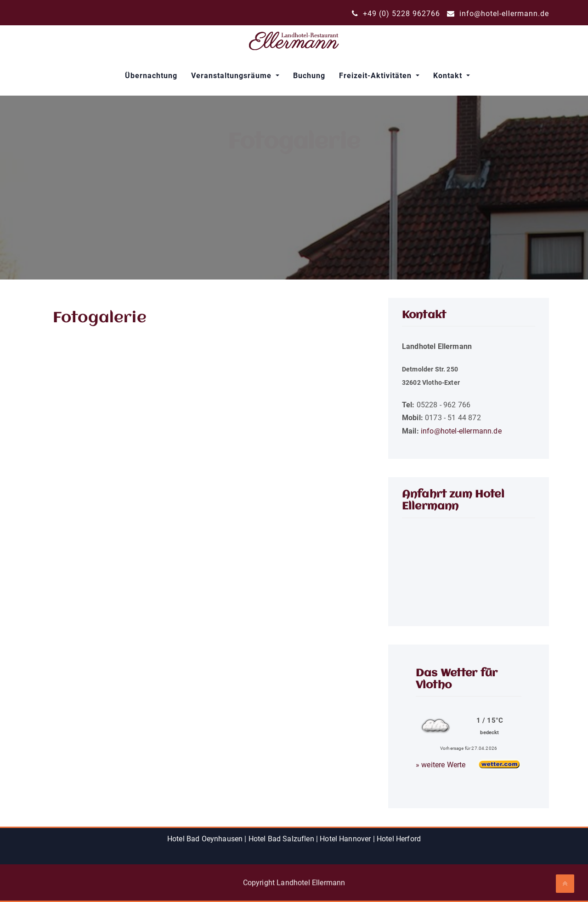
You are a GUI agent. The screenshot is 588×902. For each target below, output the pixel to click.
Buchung (309, 76)
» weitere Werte (441, 765)
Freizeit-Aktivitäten (376, 76)
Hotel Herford (399, 839)
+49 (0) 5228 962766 (396, 14)
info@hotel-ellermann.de (498, 14)
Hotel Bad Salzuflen (281, 839)
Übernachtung (151, 76)
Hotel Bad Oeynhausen (205, 839)
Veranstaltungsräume (232, 76)
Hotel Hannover (345, 839)
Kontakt (449, 76)
